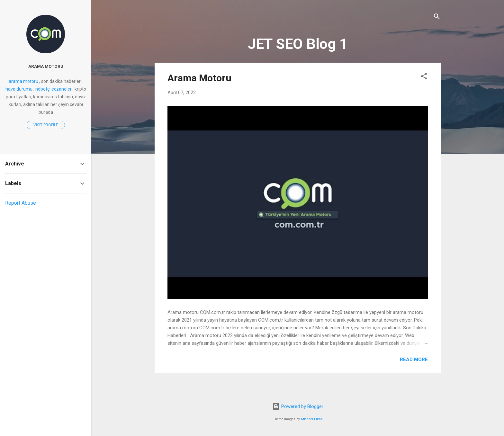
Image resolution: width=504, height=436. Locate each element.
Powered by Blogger (298, 406)
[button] (424, 77)
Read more (414, 360)
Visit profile (46, 125)
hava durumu (19, 89)
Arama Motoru (199, 78)
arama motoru (46, 66)
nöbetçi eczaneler (54, 89)
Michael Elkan (312, 419)
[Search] (437, 18)
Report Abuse (21, 203)
